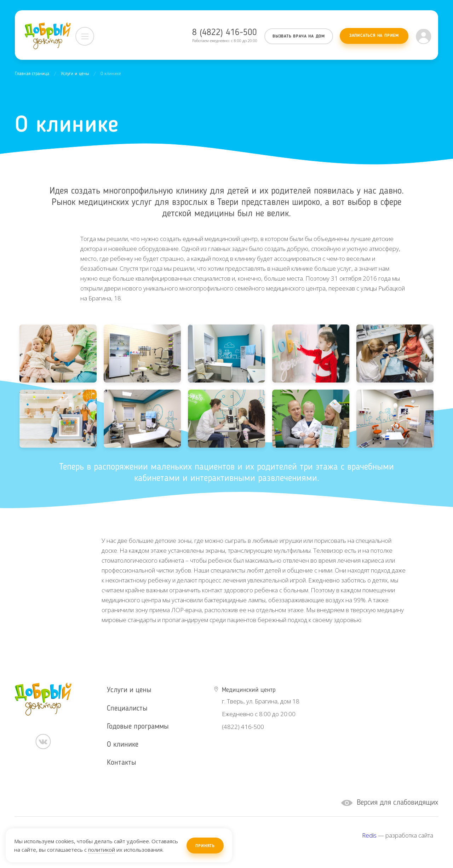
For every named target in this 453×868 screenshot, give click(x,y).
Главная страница (32, 74)
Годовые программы (138, 727)
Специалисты (127, 709)
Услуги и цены (75, 74)
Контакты (122, 763)
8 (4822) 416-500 (225, 33)
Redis (369, 835)
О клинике (123, 745)
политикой (102, 850)
